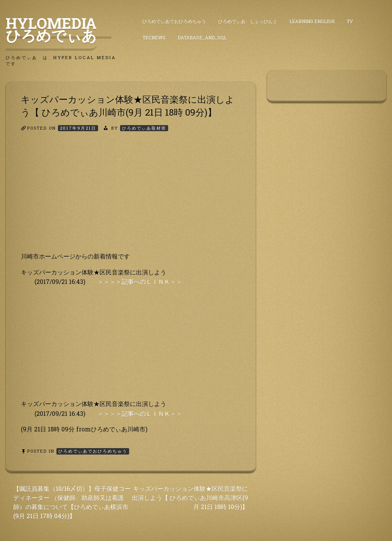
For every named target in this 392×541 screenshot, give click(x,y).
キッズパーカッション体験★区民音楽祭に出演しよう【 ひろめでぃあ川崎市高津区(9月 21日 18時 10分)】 (190, 498)
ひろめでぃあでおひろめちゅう (174, 21)
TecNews (154, 38)
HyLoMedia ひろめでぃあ (59, 29)
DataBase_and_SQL (202, 38)
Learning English (312, 21)
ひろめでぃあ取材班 (144, 128)
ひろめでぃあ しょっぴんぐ (248, 21)
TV (350, 21)
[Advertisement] (131, 198)
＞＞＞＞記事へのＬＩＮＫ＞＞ (140, 281)
